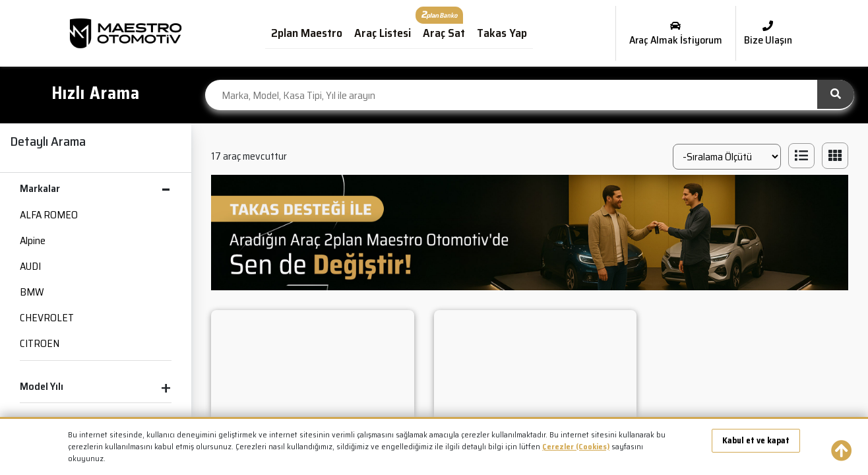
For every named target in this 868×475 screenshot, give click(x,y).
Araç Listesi (383, 33)
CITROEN (40, 343)
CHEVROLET (47, 318)
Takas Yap (502, 33)
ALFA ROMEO (49, 215)
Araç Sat (444, 33)
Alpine (33, 240)
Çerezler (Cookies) (576, 446)
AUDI (30, 266)
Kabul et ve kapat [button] (756, 440)
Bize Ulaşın (768, 34)
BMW (32, 292)
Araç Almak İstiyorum (676, 34)
